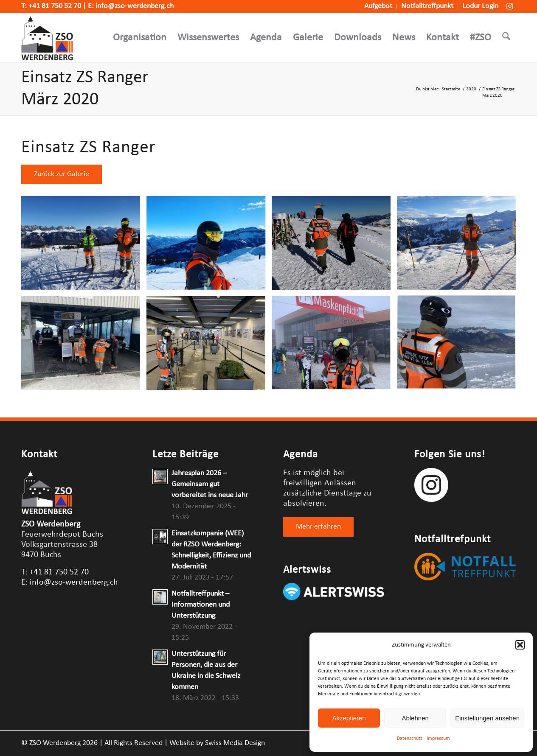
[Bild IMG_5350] (209, 346)
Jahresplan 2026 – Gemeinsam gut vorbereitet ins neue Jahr (210, 484)
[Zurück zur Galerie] (62, 174)
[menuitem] (378, 6)
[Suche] (506, 38)
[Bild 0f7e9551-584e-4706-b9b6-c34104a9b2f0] (84, 246)
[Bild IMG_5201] (84, 346)
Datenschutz (410, 739)
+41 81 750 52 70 (55, 6)
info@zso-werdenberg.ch (135, 6)
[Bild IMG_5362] (334, 346)
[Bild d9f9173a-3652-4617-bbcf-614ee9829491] (460, 246)
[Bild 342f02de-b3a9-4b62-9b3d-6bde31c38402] (334, 246)
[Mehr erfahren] (318, 527)
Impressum (438, 739)
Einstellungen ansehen (487, 718)
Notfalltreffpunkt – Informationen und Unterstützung (201, 605)
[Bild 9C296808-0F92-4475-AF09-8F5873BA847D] (209, 246)
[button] (520, 645)
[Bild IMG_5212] (460, 346)
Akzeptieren (349, 718)
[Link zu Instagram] (509, 6)
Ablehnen (415, 718)
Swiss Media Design (235, 743)
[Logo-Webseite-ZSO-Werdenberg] (47, 38)
